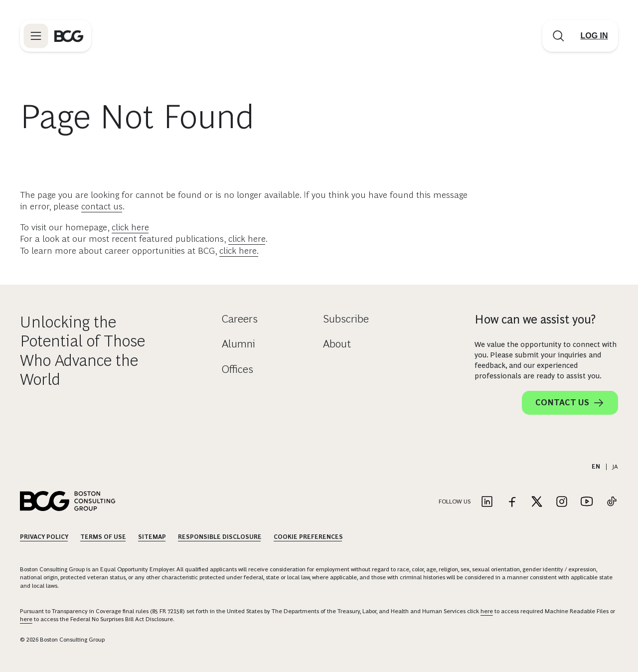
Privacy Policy (44, 537)
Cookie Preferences (308, 537)
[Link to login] (594, 36)
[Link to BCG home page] (69, 36)
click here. (239, 251)
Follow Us (455, 502)
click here (130, 227)
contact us (102, 206)
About (337, 344)
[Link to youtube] (587, 502)
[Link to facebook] (512, 502)
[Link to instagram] (562, 502)
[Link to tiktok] (612, 502)
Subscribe (346, 319)
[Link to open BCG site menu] (36, 36)
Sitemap (152, 537)
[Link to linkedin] (487, 502)
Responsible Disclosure (220, 537)
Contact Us (570, 403)
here (487, 611)
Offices (238, 369)
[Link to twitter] (537, 502)
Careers (240, 319)
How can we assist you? (535, 319)
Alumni (239, 344)
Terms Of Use (103, 537)
